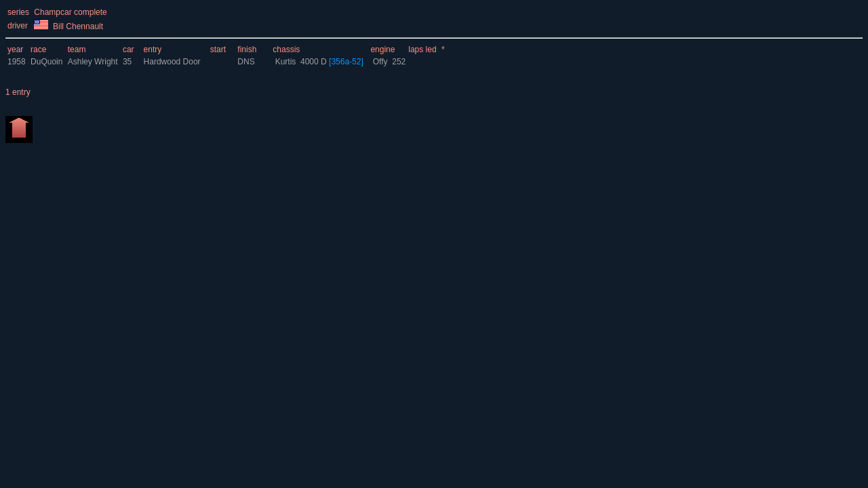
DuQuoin (46, 62)
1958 (17, 62)
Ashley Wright (94, 62)
